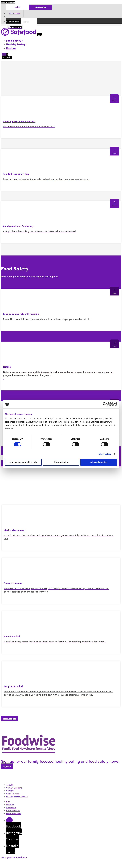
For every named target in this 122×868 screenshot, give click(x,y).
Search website (13, 22)
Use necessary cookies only (23, 462)
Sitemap (10, 805)
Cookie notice (13, 794)
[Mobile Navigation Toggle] (4, 56)
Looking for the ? (17, 797)
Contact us (11, 808)
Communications (14, 788)
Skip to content (8, 3)
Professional (41, 7)
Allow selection (61, 462)
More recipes (10, 719)
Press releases (13, 811)
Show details (105, 454)
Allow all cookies (99, 462)
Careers (10, 791)
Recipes (11, 48)
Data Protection (14, 813)
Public (18, 7)
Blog (8, 802)
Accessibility (15, 13)
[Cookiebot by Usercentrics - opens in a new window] (106, 404)
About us (10, 785)
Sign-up (7, 766)
